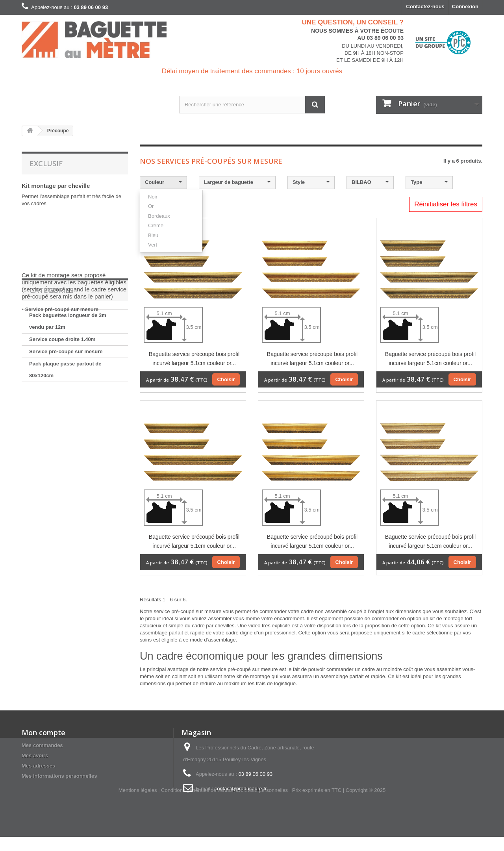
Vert (153, 245)
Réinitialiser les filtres (446, 204)
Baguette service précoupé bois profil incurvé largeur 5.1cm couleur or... (194, 359)
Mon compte (44, 732)
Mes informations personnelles (59, 776)
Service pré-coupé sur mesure (62, 309)
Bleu (153, 235)
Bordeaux (159, 216)
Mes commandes (42, 745)
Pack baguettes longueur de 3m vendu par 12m (68, 370)
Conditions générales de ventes (197, 804)
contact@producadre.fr (241, 789)
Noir (153, 197)
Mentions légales (138, 804)
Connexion (465, 6)
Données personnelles (262, 804)
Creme (156, 225)
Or (151, 206)
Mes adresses (38, 766)
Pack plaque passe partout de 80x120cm (65, 418)
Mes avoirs (35, 756)
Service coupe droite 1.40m (62, 388)
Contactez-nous (425, 6)
